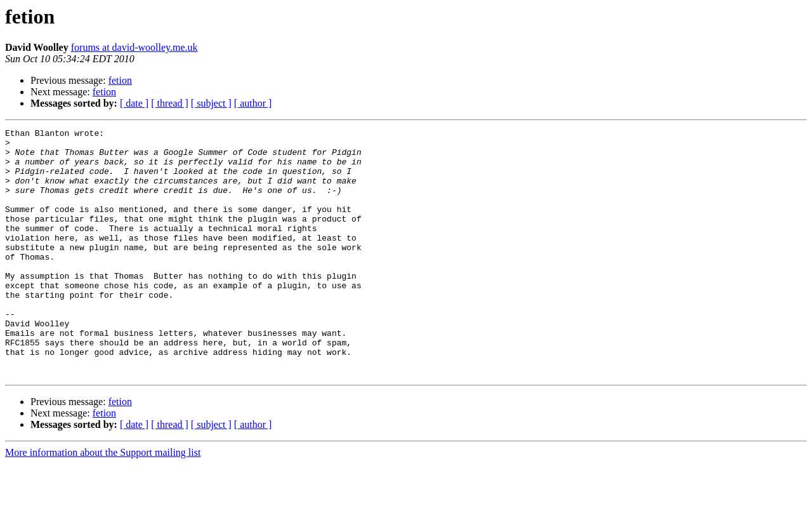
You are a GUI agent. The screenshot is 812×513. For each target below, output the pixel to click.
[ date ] (134, 103)
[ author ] (253, 103)
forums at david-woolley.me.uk (134, 47)
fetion (120, 80)
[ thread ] (170, 103)
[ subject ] (211, 103)
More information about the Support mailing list (103, 502)
